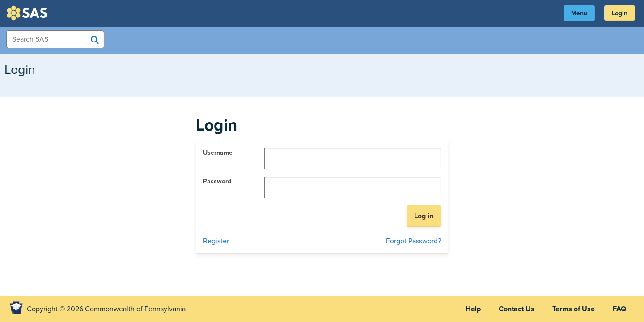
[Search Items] (55, 39)
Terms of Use (574, 309)
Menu (579, 13)
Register (216, 241)
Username (218, 153)
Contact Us (517, 309)
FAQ (619, 309)
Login (620, 13)
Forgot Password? (413, 241)
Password (217, 181)
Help (473, 309)
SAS (28, 13)
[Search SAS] (95, 40)
